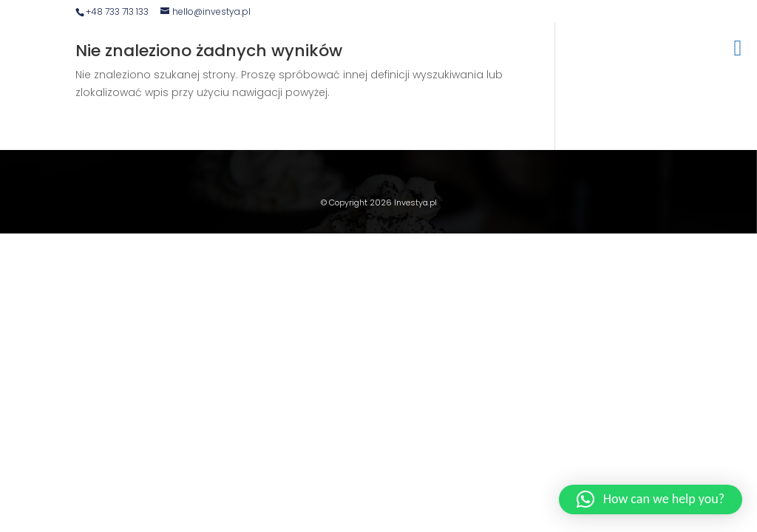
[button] (651, 499)
